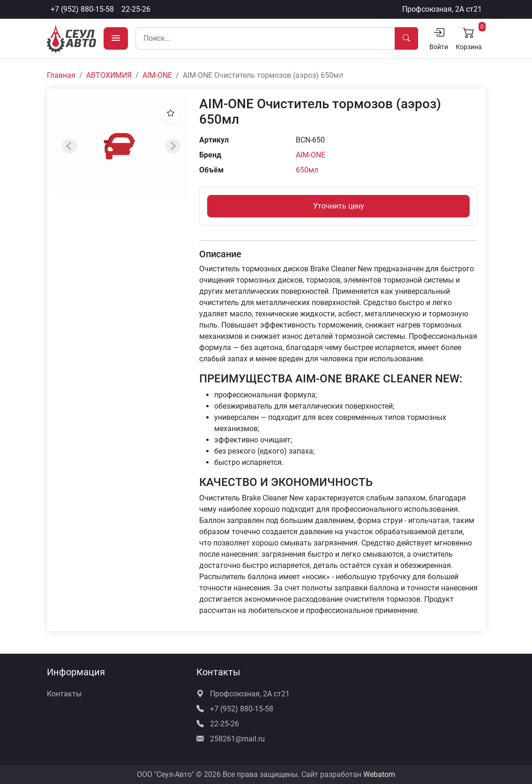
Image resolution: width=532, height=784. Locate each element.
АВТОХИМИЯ (109, 75)
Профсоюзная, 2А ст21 (442, 9)
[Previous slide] (69, 146)
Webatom (379, 774)
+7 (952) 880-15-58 (82, 9)
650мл (307, 170)
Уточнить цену (339, 206)
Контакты (64, 694)
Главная (61, 75)
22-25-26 (136, 9)
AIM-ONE (157, 75)
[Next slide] (173, 146)
